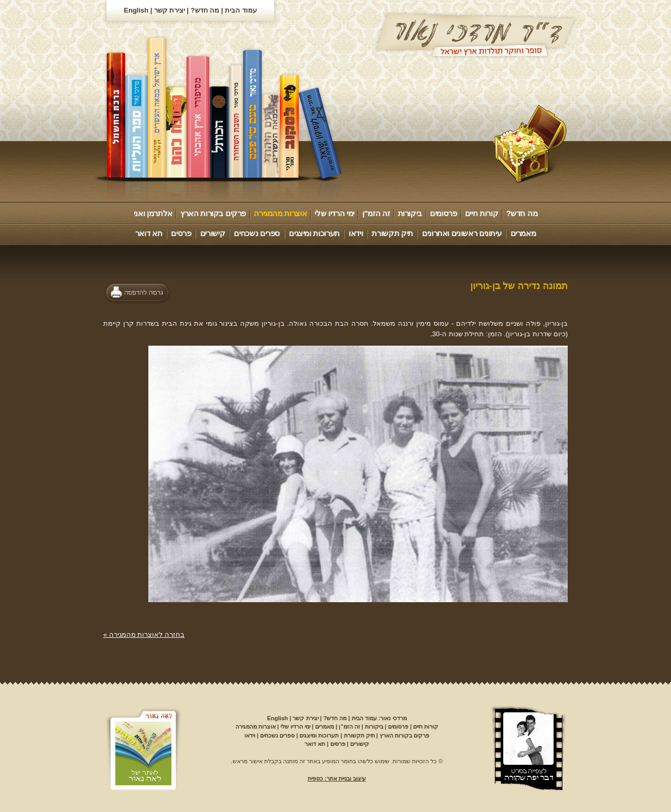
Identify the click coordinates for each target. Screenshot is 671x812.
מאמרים (523, 233)
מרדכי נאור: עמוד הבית (379, 718)
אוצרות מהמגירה (280, 213)
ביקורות (410, 213)
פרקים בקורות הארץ (213, 213)
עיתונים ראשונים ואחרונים (462, 233)
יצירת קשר (170, 10)
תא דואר (149, 233)
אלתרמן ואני (153, 213)
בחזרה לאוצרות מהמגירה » (144, 634)
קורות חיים (481, 213)
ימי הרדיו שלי (334, 213)
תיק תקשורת (392, 233)
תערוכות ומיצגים (314, 233)
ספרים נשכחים (257, 233)
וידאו (356, 233)
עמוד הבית (241, 10)
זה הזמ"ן (376, 213)
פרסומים (443, 213)
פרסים (181, 233)
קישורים (213, 233)
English (136, 10)
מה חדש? (205, 10)
